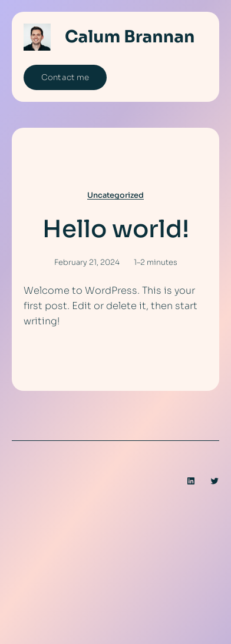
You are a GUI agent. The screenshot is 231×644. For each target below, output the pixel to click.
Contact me (65, 77)
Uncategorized (115, 195)
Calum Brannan (130, 37)
